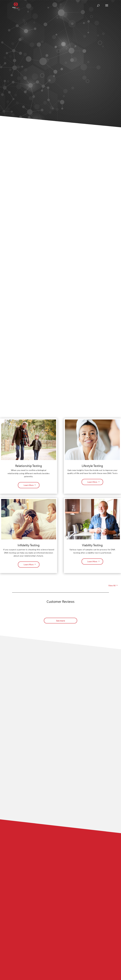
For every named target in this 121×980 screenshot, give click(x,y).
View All (112, 585)
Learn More (29, 485)
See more (61, 621)
